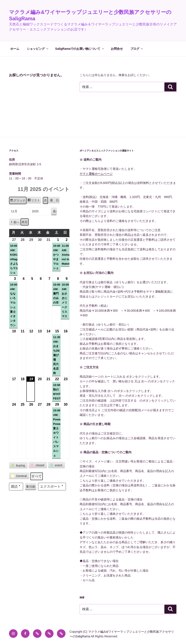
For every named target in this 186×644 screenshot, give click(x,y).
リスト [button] (34, 201)
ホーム (15, 49)
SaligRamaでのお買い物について (80, 49)
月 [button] (45, 200)
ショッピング (38, 49)
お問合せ (117, 49)
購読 (16, 486)
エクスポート (52, 486)
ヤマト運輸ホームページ (96, 174)
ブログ (137, 49)
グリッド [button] (18, 201)
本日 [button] (25, 222)
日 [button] (57, 200)
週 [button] (51, 200)
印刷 (31, 487)
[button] (15, 222)
